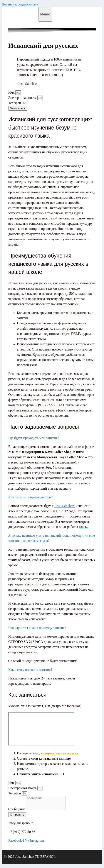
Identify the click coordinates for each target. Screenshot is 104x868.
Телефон (15, 103)
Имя (12, 92)
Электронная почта (23, 98)
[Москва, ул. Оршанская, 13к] (41, 729)
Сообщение (17, 812)
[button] (52, 438)
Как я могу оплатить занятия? (30, 670)
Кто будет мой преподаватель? (31, 497)
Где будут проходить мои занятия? (34, 438)
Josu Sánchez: (65, 506)
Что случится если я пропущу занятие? (37, 628)
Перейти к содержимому (20, 4)
